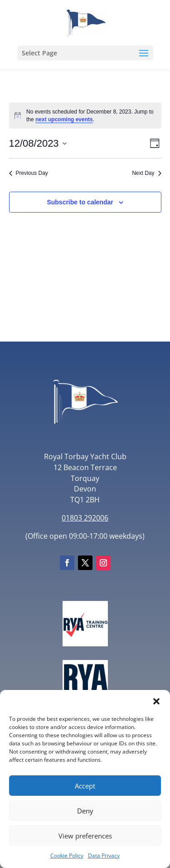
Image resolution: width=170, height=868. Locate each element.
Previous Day (29, 173)
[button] (156, 701)
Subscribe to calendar (80, 202)
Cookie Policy (67, 856)
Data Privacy (104, 856)
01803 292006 (85, 518)
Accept (85, 786)
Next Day (146, 173)
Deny (85, 811)
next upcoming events (64, 119)
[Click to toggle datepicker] (38, 143)
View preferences (85, 836)
